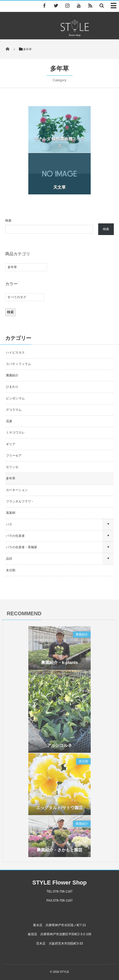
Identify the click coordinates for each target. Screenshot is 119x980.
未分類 (11, 570)
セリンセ (12, 467)
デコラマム (14, 410)
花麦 (9, 421)
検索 (8, 221)
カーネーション (17, 490)
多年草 (11, 478)
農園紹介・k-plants (59, 664)
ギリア (11, 444)
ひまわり (12, 387)
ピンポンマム (15, 398)
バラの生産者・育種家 (22, 547)
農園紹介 (12, 375)
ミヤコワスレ (15, 433)
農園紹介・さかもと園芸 (59, 851)
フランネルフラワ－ (20, 501)
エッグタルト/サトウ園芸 (59, 810)
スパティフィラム (19, 364)
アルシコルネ (59, 747)
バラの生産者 (15, 536)
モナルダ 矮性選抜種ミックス (59, 142)
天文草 (59, 187)
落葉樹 (11, 513)
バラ (9, 524)
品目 (9, 559)
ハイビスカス (15, 353)
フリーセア (14, 456)
